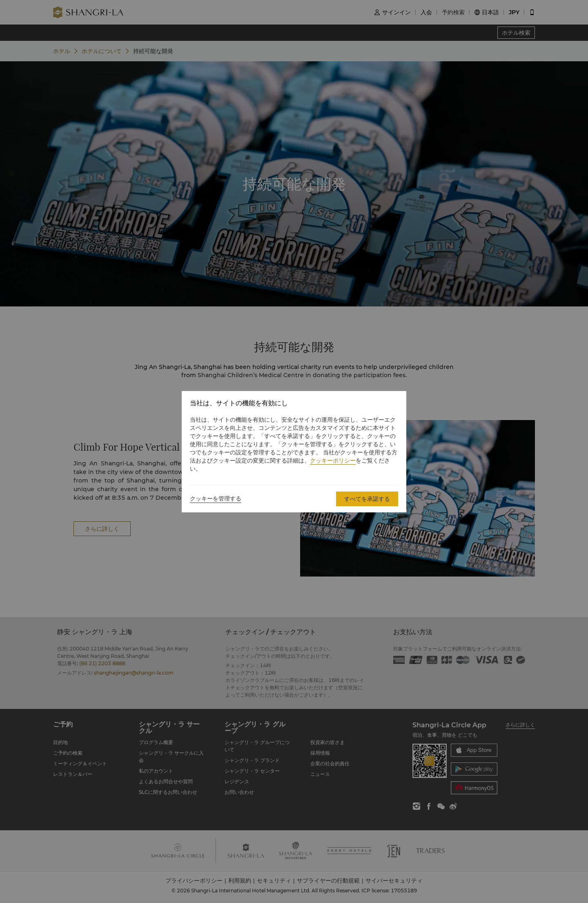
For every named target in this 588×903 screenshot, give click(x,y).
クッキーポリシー (333, 460)
